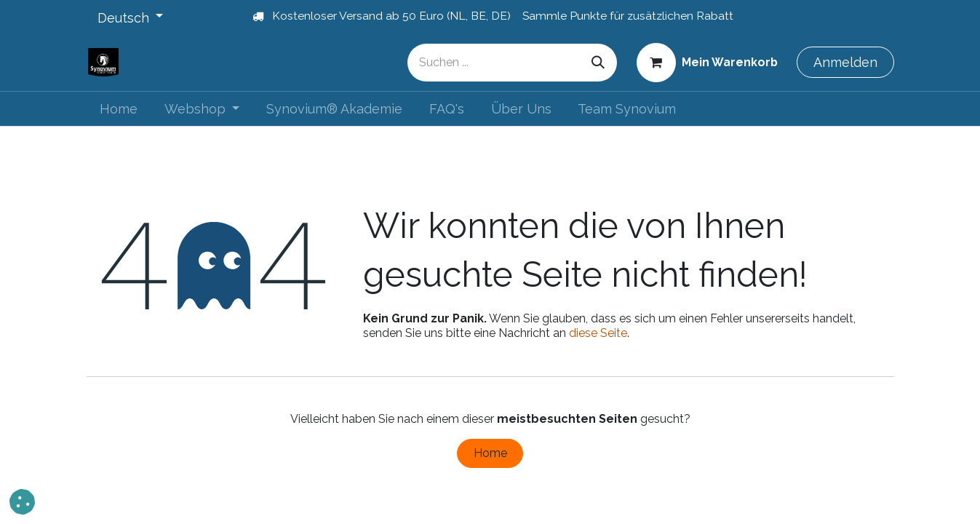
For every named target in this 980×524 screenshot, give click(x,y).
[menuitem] (119, 109)
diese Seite (598, 333)
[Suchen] (598, 63)
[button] (22, 502)
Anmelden (845, 62)
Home (490, 453)
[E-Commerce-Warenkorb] (707, 62)
